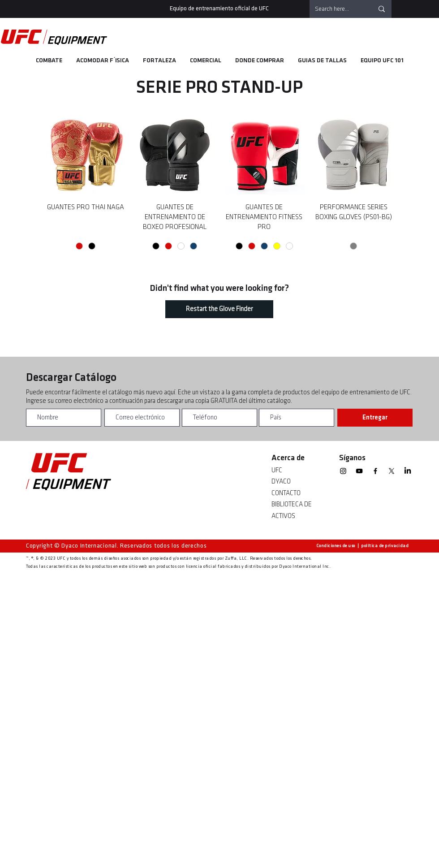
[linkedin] (408, 471)
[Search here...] (337, 9)
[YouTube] (359, 471)
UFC (277, 470)
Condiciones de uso (336, 546)
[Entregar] (375, 418)
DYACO (281, 482)
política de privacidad (385, 546)
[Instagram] (343, 471)
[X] (392, 471)
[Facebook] (375, 471)
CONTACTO (286, 493)
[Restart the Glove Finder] (219, 309)
